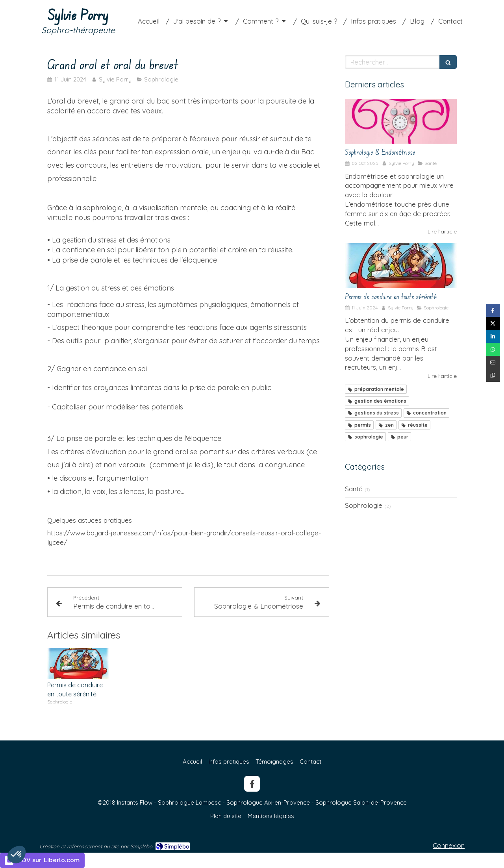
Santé (354, 489)
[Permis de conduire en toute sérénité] (401, 266)
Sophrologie (364, 505)
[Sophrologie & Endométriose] (401, 121)
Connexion (449, 845)
